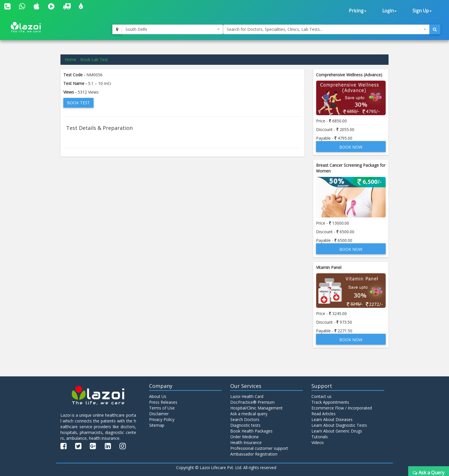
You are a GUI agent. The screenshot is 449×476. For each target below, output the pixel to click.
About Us (158, 396)
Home (71, 59)
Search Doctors (245, 419)
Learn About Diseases (332, 419)
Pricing (358, 11)
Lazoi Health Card (247, 396)
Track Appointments (330, 402)
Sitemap (157, 425)
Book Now (351, 147)
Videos (318, 442)
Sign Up (422, 11)
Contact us (321, 396)
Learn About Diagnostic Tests (339, 425)
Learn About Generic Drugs (337, 431)
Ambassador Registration (254, 454)
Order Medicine (245, 437)
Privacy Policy (162, 419)
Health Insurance (246, 442)
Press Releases (163, 402)
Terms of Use (162, 408)
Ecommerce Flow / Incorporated (342, 408)
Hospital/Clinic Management (256, 408)
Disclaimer (159, 414)
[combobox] (172, 29)
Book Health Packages (251, 431)
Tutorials (320, 437)
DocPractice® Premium (252, 402)
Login (389, 11)
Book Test (78, 103)
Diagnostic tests (245, 425)
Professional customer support (259, 448)
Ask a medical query (249, 414)
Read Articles (324, 414)
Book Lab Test (94, 59)
